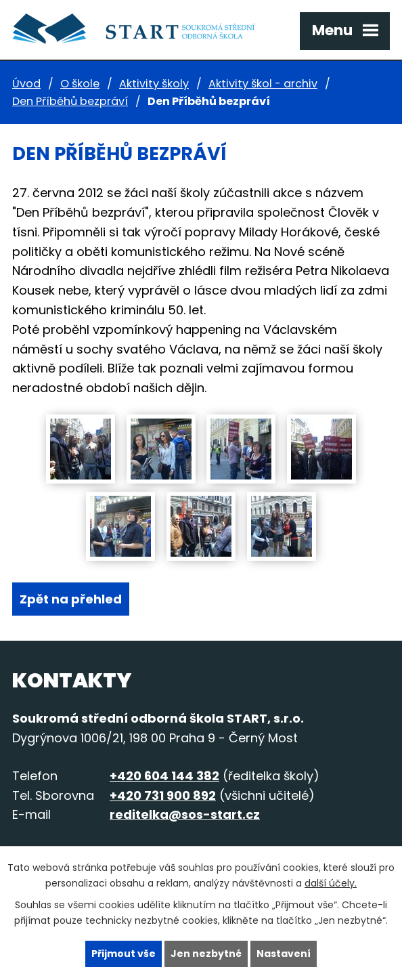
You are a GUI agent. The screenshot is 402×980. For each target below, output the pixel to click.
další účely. (331, 883)
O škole (80, 84)
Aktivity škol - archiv (263, 84)
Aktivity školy (154, 84)
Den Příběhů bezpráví (70, 101)
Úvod (26, 84)
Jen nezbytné (206, 954)
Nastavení (284, 954)
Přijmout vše (124, 954)
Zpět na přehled (71, 599)
